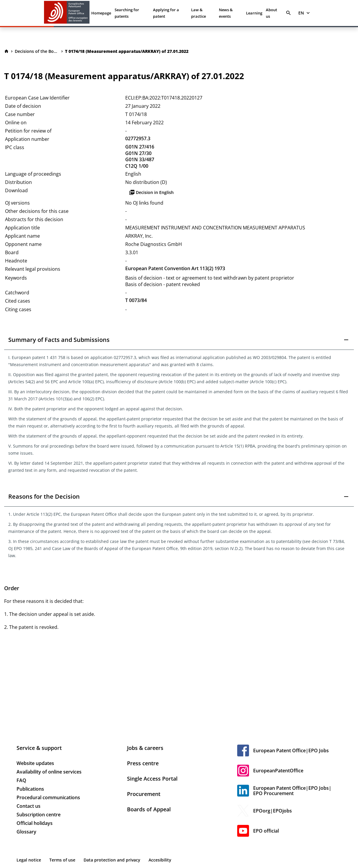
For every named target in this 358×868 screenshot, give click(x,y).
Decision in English (151, 192)
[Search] (289, 13)
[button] (179, 340)
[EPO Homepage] (67, 13)
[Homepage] (6, 51)
